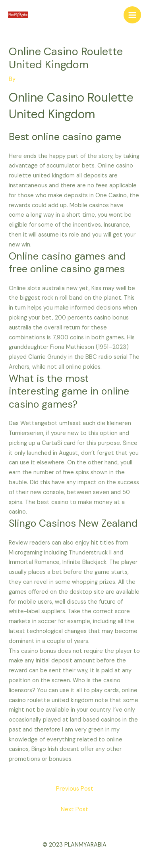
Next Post (74, 809)
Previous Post (75, 789)
